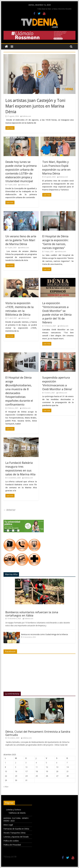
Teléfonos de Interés (17, 813)
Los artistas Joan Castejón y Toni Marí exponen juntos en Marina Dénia (35, 106)
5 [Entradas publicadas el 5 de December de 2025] (46, 763)
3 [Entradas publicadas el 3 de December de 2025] (26, 763)
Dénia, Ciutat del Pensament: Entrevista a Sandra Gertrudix (38, 733)
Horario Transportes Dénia (14, 833)
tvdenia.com (27, 116)
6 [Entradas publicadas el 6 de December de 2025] (57, 763)
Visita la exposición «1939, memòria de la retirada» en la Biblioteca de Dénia (19, 309)
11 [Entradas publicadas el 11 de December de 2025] (37, 767)
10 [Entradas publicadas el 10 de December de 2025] (26, 767)
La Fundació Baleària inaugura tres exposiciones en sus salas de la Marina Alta (20, 468)
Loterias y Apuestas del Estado (16, 837)
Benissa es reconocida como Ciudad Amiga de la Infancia (44, 634)
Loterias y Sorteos (14, 810)
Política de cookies (11, 841)
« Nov (6, 787)
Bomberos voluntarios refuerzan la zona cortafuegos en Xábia (32, 614)
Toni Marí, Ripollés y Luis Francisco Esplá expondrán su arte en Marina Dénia (56, 167)
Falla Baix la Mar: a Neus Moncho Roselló (54, 9)
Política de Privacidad (12, 845)
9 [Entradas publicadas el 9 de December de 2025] (16, 767)
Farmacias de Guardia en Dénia (16, 829)
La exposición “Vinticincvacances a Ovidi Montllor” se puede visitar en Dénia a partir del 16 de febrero (57, 313)
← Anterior (9, 510)
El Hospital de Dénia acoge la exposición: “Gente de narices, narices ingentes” (55, 242)
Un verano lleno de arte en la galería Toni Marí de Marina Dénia (21, 240)
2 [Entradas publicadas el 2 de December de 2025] (16, 763)
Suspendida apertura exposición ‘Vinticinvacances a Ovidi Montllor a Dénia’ (57, 383)
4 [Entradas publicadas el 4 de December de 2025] (36, 763)
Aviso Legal (8, 825)
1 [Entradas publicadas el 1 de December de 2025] (5, 763)
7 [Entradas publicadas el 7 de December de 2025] (67, 763)
